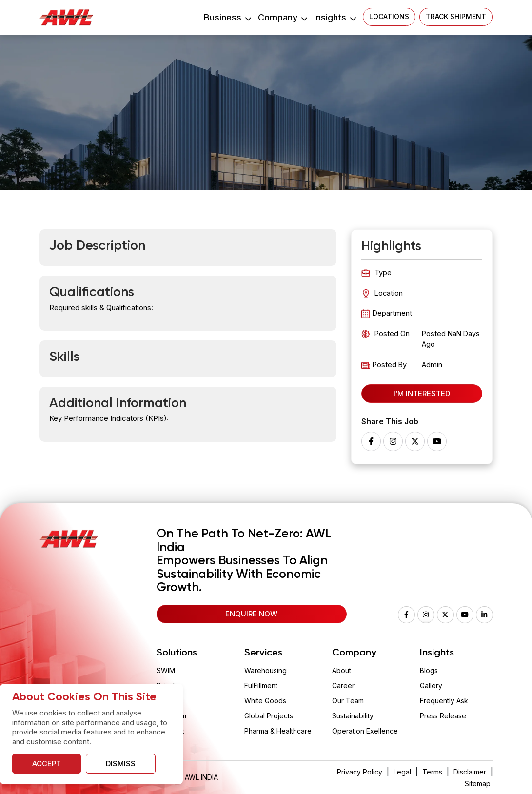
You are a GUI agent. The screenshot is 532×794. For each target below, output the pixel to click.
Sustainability (353, 716)
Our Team (348, 701)
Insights (335, 17)
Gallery (431, 685)
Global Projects (269, 716)
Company (282, 17)
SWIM (166, 670)
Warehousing (266, 670)
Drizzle (168, 685)
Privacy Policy (360, 772)
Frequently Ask (444, 701)
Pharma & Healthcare (278, 731)
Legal (402, 772)
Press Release (443, 716)
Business (227, 17)
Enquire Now (251, 614)
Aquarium (171, 716)
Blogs (429, 670)
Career (343, 685)
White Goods (265, 701)
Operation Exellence (365, 731)
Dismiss (121, 764)
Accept (47, 764)
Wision (167, 701)
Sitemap (478, 784)
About (342, 670)
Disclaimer (470, 772)
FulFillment (261, 685)
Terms (432, 772)
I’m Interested (422, 393)
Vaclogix (170, 731)
